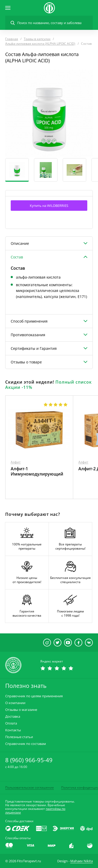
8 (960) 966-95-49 (29, 760)
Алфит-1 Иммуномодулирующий (37, 471)
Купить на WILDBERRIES (49, 206)
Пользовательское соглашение (30, 787)
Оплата (11, 723)
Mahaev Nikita (82, 861)
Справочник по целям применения (34, 696)
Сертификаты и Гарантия (34, 348)
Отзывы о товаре (26, 362)
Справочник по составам (26, 744)
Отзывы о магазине (21, 710)
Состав (17, 257)
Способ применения (29, 321)
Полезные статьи (19, 737)
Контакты (13, 730)
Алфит (16, 462)
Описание (20, 243)
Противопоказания (28, 335)
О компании (15, 703)
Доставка (13, 717)
